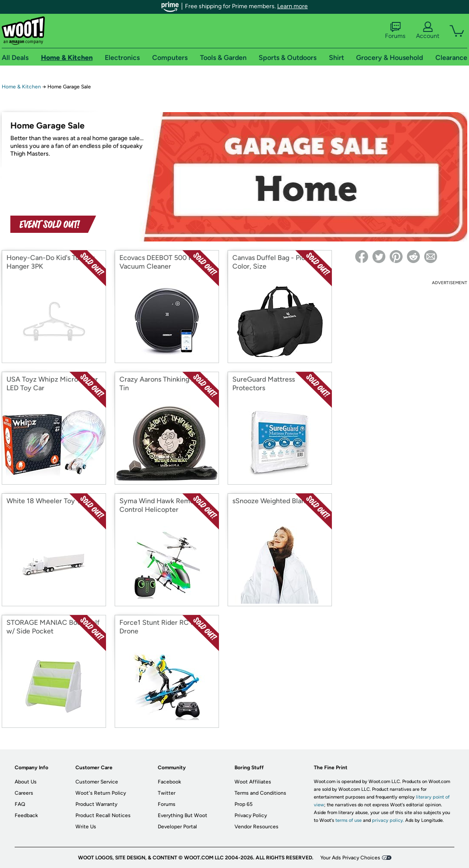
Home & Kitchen (21, 87)
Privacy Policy (251, 815)
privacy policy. (388, 820)
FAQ (20, 804)
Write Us (86, 827)
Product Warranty (96, 804)
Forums (395, 31)
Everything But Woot (183, 815)
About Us (26, 782)
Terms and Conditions (260, 793)
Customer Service (97, 782)
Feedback (26, 815)
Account (428, 31)
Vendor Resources (256, 827)
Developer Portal (177, 827)
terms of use (349, 820)
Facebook (169, 782)
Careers (24, 793)
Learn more (292, 6)
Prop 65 (244, 804)
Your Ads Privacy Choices (350, 858)
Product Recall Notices (103, 815)
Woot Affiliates (253, 782)
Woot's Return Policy (101, 793)
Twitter (167, 793)
